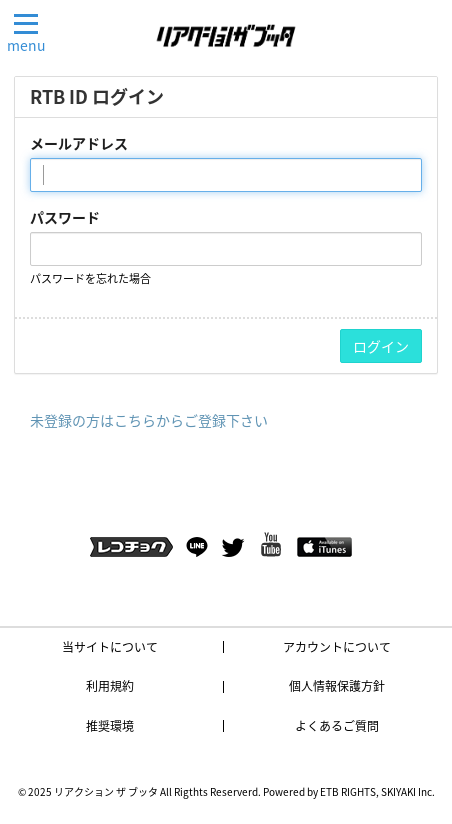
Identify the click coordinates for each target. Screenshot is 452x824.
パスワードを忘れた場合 (90, 278)
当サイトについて (110, 647)
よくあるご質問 (337, 726)
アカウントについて (337, 647)
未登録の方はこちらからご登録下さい (149, 420)
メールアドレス (79, 143)
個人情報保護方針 (337, 686)
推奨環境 (110, 726)
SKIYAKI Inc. (408, 791)
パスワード (65, 217)
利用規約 (110, 686)
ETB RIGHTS (348, 791)
